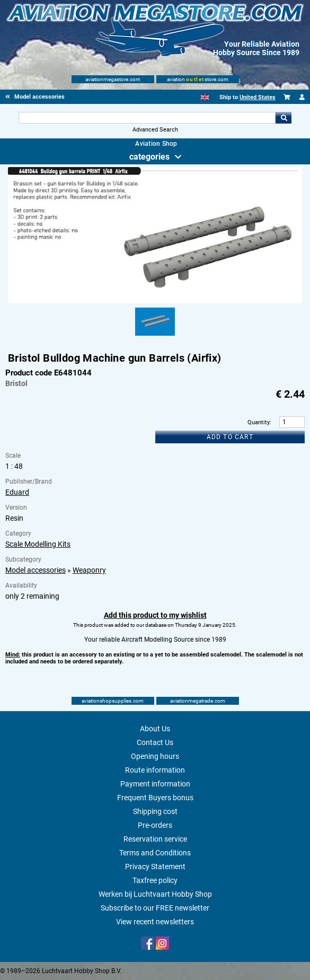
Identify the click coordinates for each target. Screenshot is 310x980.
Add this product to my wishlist (155, 615)
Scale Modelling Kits (38, 544)
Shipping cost (155, 811)
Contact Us (155, 742)
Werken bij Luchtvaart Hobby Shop (155, 894)
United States (258, 97)
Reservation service (155, 839)
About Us (155, 729)
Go (284, 118)
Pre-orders (155, 825)
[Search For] (147, 118)
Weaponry (89, 570)
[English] (205, 97)
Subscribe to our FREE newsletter (155, 908)
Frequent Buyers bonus (155, 798)
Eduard (17, 492)
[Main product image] (155, 301)
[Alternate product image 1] (155, 336)
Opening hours (155, 756)
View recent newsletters (155, 922)
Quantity (259, 422)
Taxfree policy (155, 880)
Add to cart (230, 437)
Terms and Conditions (155, 853)
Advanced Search (155, 130)
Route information (155, 770)
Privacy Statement (155, 867)
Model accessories (36, 570)
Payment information (155, 784)
